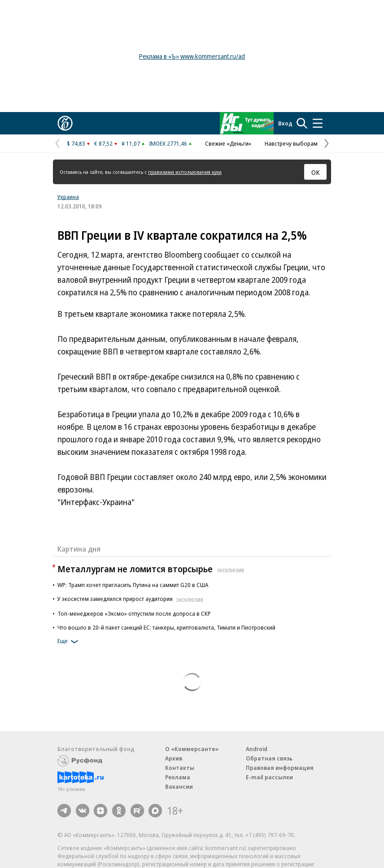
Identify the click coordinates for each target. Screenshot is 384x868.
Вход (285, 123)
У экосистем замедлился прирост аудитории (131, 599)
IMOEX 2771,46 (168, 143)
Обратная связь (269, 758)
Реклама (178, 777)
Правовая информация (280, 768)
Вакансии (179, 786)
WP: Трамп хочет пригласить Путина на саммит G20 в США (133, 585)
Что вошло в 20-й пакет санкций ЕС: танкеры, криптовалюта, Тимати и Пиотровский (166, 627)
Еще (69, 642)
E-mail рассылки (269, 777)
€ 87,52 (103, 143)
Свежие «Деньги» (228, 143)
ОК (316, 172)
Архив (174, 758)
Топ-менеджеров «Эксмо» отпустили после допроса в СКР (134, 613)
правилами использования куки (185, 172)
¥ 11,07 (131, 143)
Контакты (180, 768)
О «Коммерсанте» (192, 749)
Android (257, 749)
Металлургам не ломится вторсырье (152, 569)
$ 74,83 (76, 143)
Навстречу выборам (291, 143)
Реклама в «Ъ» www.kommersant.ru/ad (192, 56)
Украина (68, 197)
